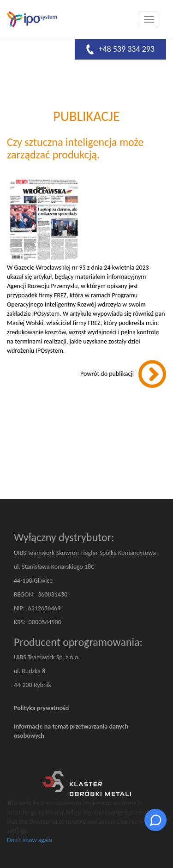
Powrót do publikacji (107, 374)
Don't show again (30, 840)
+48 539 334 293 (120, 49)
